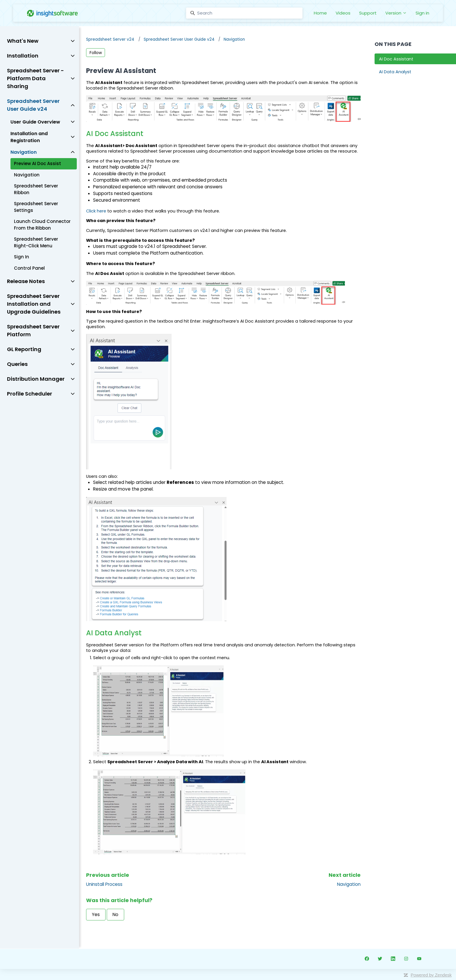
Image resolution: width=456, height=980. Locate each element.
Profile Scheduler (30, 394)
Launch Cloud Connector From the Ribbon (42, 225)
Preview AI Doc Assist (38, 163)
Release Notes (26, 281)
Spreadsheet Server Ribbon (36, 189)
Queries (17, 364)
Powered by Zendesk (431, 975)
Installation (23, 56)
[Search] (244, 13)
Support (368, 13)
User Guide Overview (35, 122)
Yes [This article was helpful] (96, 914)
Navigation (234, 39)
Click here (96, 211)
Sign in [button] (422, 13)
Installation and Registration (29, 137)
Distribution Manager (36, 379)
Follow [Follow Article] (96, 53)
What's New (23, 41)
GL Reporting (24, 349)
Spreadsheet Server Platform (33, 330)
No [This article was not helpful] (115, 914)
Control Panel (29, 268)
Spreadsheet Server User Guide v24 (179, 39)
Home (320, 13)
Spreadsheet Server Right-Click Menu (36, 242)
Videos (343, 13)
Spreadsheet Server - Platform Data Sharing (35, 78)
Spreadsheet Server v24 (110, 39)
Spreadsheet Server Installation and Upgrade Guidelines (34, 304)
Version (396, 13)
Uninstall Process (104, 884)
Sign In (22, 257)
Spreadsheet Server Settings (36, 207)
